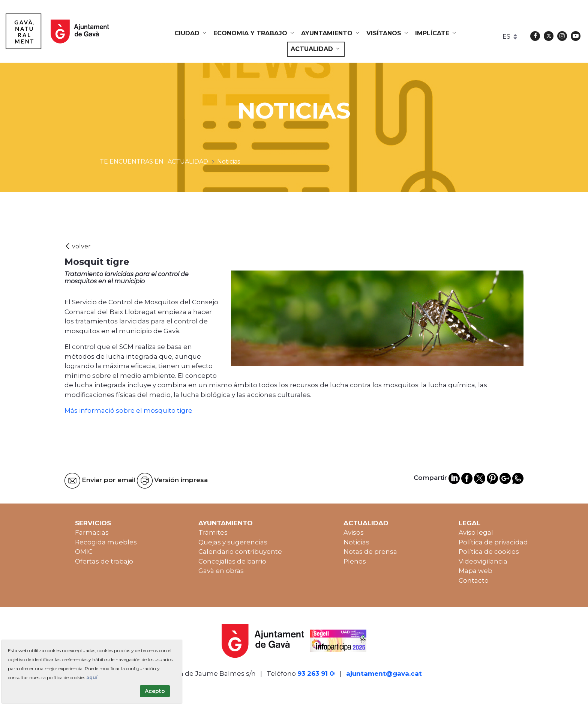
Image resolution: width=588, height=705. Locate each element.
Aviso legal (476, 532)
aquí (92, 677)
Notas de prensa (370, 552)
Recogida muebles (106, 542)
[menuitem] (191, 33)
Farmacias (92, 532)
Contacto (474, 580)
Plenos (355, 561)
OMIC (84, 552)
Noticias (356, 542)
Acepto (155, 691)
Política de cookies (489, 552)
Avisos (354, 532)
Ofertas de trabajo (104, 561)
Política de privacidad (493, 542)
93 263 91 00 (318, 673)
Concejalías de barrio (232, 561)
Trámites (213, 532)
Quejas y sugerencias (233, 542)
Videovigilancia (483, 561)
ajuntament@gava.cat (384, 673)
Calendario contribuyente (240, 552)
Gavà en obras (221, 571)
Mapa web (475, 571)
